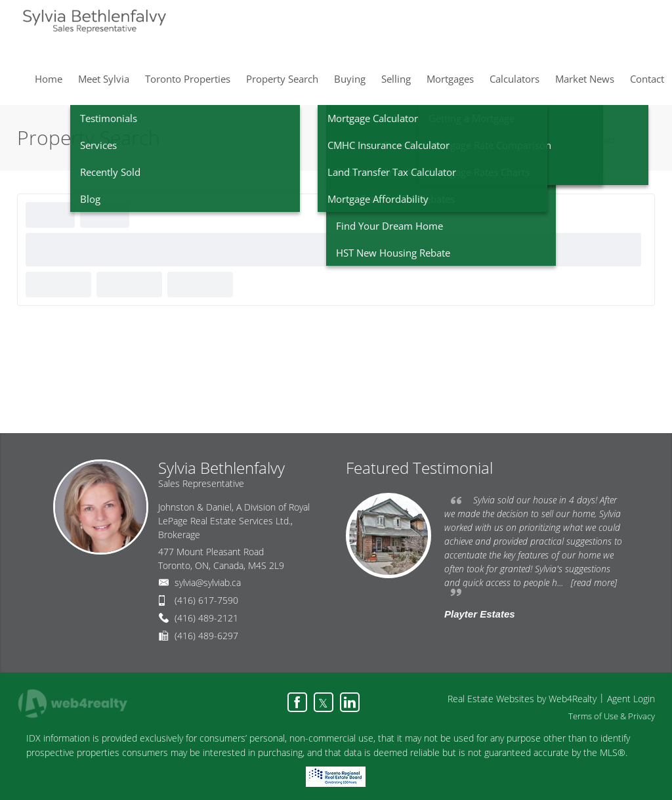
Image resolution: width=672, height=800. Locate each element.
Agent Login (631, 699)
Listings (600, 139)
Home (561, 139)
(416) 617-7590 (206, 600)
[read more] (594, 582)
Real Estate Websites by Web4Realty (522, 699)
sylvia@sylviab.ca (208, 582)
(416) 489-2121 (206, 618)
